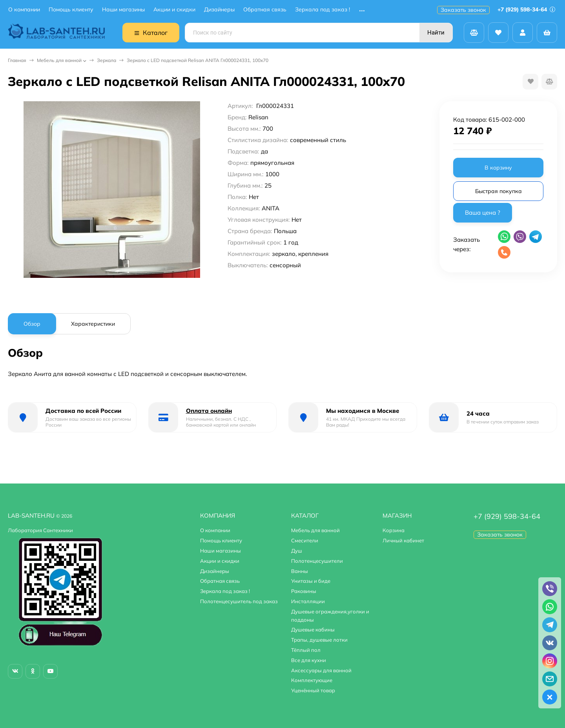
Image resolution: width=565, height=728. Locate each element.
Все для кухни (309, 660)
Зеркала (107, 60)
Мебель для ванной (59, 60)
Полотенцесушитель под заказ (239, 601)
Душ (297, 551)
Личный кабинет (403, 540)
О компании (24, 10)
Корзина (394, 530)
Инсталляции (308, 601)
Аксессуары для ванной (321, 670)
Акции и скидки (174, 10)
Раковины (304, 591)
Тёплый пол (306, 650)
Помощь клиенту (71, 10)
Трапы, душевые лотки (319, 640)
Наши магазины (123, 10)
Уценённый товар (313, 690)
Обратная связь (265, 10)
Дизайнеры (219, 10)
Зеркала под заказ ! (323, 10)
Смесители (305, 540)
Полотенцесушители (317, 561)
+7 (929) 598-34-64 (526, 9)
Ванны (300, 571)
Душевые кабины (313, 629)
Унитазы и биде (311, 581)
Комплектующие (312, 680)
